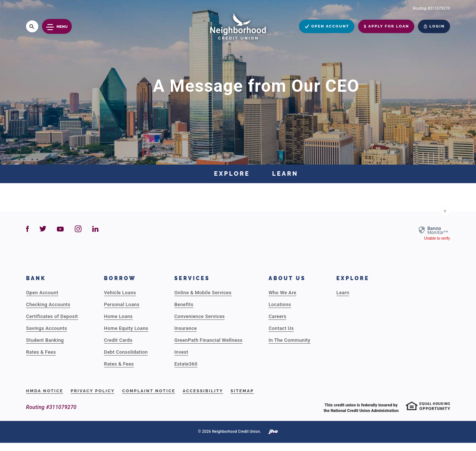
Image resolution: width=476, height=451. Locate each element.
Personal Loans (122, 304)
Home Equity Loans (126, 328)
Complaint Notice (149, 391)
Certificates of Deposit (52, 316)
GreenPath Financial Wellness (208, 340)
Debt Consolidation (126, 352)
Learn (343, 293)
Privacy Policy (93, 391)
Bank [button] (36, 278)
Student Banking (45, 340)
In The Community (289, 340)
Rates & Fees (41, 352)
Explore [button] (353, 278)
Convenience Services (200, 316)
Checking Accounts (48, 304)
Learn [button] (285, 174)
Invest (181, 352)
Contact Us (281, 328)
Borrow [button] (120, 278)
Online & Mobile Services (203, 293)
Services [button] (192, 278)
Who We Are (282, 293)
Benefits (184, 304)
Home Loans (118, 316)
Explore (232, 174)
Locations (280, 304)
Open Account (42, 293)
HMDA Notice (45, 391)
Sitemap (242, 391)
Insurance (186, 328)
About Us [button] (287, 278)
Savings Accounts (46, 328)
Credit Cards (118, 340)
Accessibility (203, 391)
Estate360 (186, 364)
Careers (277, 316)
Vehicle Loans (120, 293)
